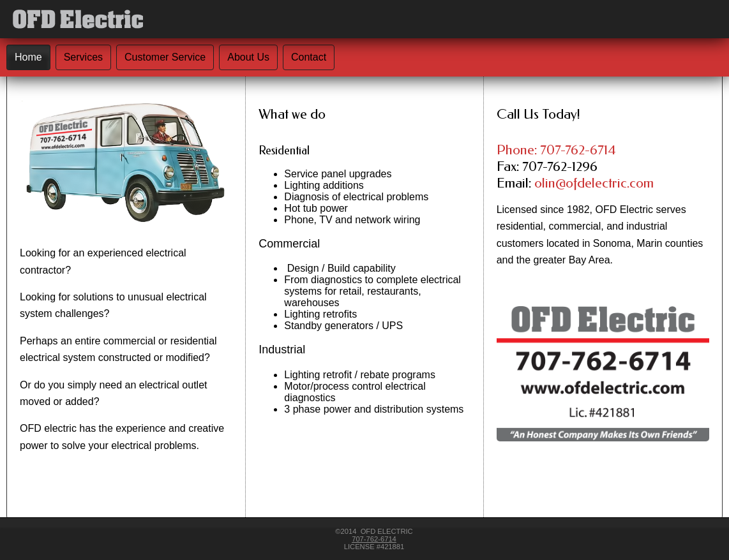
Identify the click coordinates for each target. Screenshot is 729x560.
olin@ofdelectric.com (594, 183)
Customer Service (165, 57)
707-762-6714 (374, 539)
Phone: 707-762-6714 (556, 150)
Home (28, 57)
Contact (309, 57)
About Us (248, 57)
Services (83, 57)
